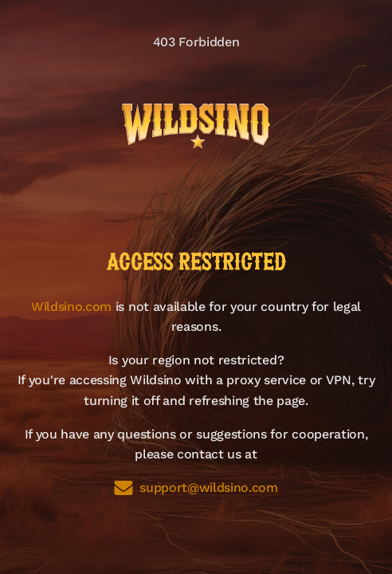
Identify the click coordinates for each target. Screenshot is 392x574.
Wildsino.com (71, 307)
